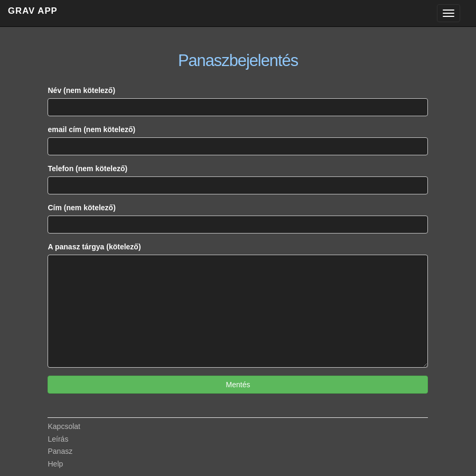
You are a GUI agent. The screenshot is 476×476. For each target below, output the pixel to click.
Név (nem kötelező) (81, 90)
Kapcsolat (64, 426)
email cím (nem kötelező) (91, 129)
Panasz (60, 451)
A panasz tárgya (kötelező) (94, 247)
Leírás (58, 439)
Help (55, 464)
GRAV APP (33, 11)
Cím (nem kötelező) (81, 208)
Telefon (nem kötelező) (87, 169)
